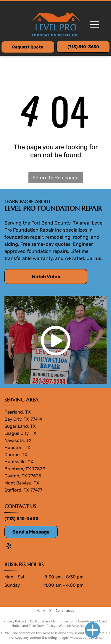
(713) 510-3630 (21, 519)
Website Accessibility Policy (79, 626)
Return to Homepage (55, 178)
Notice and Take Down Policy (33, 626)
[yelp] (9, 547)
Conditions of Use (92, 621)
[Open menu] (95, 25)
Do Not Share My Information (52, 621)
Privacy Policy (14, 621)
